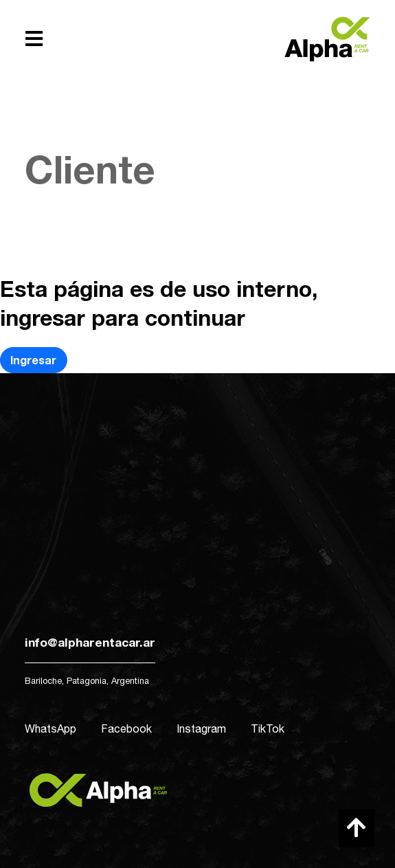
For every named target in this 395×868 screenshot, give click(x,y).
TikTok (268, 728)
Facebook (126, 728)
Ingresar (33, 360)
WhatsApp (50, 728)
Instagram (201, 728)
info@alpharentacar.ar (90, 642)
